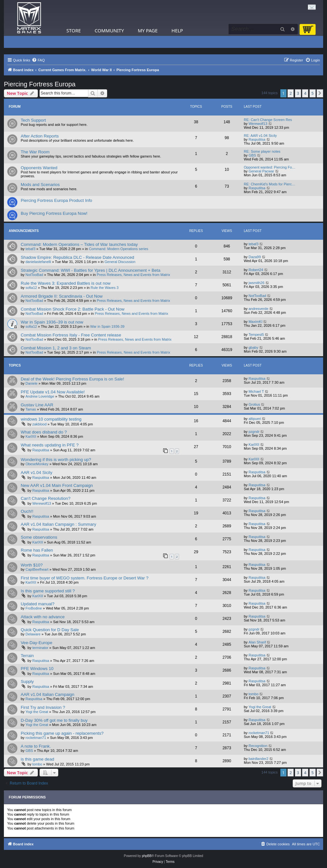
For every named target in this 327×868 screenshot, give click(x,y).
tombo (254, 694)
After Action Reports (40, 136)
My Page (148, 30)
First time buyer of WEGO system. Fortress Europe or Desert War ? (85, 578)
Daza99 (255, 257)
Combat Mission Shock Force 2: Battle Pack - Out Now (73, 309)
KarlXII (31, 436)
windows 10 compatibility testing (51, 419)
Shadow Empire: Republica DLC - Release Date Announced (77, 257)
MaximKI (256, 322)
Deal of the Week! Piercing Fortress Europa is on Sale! (72, 379)
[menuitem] (38, 60)
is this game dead (37, 759)
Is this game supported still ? (48, 591)
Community (109, 30)
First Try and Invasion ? (43, 707)
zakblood (39, 424)
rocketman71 (36, 738)
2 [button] (291, 93)
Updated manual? (38, 604)
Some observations (39, 537)
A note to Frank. (36, 746)
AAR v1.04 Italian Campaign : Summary (58, 524)
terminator (40, 648)
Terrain (27, 656)
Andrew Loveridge (40, 396)
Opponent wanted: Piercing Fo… (270, 167)
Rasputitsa (257, 139)
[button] (320, 93)
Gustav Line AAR (37, 405)
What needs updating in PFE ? (50, 445)
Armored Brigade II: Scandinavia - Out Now (62, 296)
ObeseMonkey (37, 464)
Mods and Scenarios (40, 185)
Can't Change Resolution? (46, 498)
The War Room (35, 152)
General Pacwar (261, 171)
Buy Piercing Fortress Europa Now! (54, 213)
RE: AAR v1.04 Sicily (260, 136)
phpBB (147, 856)
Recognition (258, 746)
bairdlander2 (259, 759)
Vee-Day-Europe (37, 643)
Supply (27, 681)
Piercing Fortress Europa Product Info (56, 200)
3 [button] (298, 93)
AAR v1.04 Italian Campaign (48, 694)
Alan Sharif (257, 642)
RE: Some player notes (262, 151)
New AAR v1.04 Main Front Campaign (57, 485)
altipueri (255, 419)
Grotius (254, 404)
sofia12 (31, 288)
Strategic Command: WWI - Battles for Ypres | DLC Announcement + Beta (90, 270)
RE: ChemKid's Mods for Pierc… (270, 184)
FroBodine (34, 608)
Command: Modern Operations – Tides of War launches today (79, 244)
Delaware (33, 634)
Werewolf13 (258, 124)
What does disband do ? (44, 432)
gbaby (254, 347)
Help (177, 30)
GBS (252, 155)
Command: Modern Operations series (118, 249)
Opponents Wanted (39, 168)
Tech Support (33, 120)
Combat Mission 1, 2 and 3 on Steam (56, 348)
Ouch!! (27, 511)
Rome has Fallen (37, 550)
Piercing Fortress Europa (40, 84)
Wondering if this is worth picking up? (56, 460)
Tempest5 (256, 335)
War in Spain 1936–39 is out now (52, 322)
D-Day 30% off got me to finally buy (54, 720)
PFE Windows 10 (37, 669)
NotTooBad (34, 275)
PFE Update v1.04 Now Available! (53, 392)
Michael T (256, 391)
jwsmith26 (257, 283)
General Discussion (120, 262)
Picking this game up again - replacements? (62, 733)
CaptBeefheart (37, 569)
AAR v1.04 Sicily (36, 472)
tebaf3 (31, 249)
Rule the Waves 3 (105, 288)
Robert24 (256, 270)
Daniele (32, 383)
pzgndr (254, 432)
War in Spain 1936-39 (107, 326)
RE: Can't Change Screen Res (268, 120)
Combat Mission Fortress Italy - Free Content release (71, 335)
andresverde (259, 309)
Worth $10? (32, 565)
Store (74, 30)
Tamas (31, 409)
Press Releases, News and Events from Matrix (134, 275)
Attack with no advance (43, 617)
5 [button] (313, 93)
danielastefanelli (38, 262)
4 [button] (305, 93)
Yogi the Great (37, 712)
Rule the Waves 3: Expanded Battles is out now (66, 283)
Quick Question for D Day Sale (50, 630)
